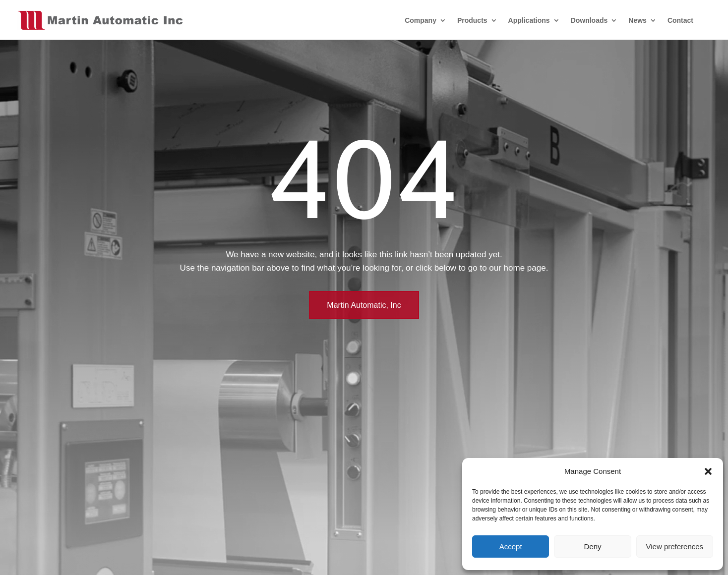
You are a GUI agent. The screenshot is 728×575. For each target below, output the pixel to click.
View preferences (675, 546)
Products (472, 20)
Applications (529, 20)
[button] (708, 471)
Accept (511, 546)
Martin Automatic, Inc (364, 305)
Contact (680, 20)
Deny (592, 546)
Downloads (589, 20)
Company (421, 20)
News (637, 20)
